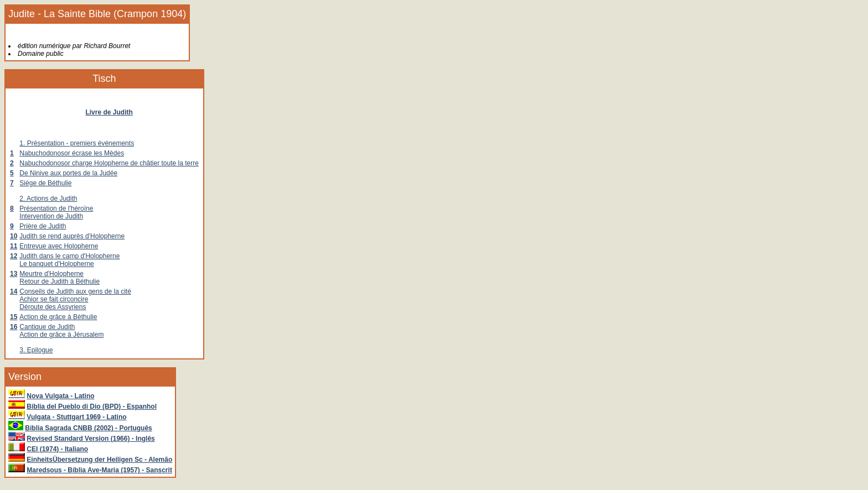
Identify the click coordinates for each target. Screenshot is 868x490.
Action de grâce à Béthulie (58, 317)
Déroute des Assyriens (53, 307)
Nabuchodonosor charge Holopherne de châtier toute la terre (109, 163)
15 (14, 317)
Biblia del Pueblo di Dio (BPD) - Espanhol (92, 406)
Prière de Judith (43, 226)
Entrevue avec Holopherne (59, 246)
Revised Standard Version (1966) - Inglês (91, 439)
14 (14, 291)
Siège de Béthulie (45, 183)
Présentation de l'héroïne (56, 208)
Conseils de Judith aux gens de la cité (75, 291)
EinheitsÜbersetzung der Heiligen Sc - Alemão (99, 460)
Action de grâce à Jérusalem (61, 335)
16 (14, 327)
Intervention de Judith (51, 216)
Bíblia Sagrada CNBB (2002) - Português (88, 428)
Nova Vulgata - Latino (60, 396)
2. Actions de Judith (48, 199)
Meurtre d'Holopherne (51, 274)
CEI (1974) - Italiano (57, 449)
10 (14, 236)
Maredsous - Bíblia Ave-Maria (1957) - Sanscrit (99, 470)
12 (14, 256)
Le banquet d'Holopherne (56, 264)
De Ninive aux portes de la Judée (68, 173)
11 (14, 246)
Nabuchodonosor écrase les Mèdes (72, 153)
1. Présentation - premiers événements (77, 143)
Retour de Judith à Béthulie (60, 282)
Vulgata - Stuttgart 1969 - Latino (76, 417)
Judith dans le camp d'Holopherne (69, 256)
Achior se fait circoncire (54, 299)
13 (14, 274)
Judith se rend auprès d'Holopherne (72, 236)
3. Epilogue (36, 350)
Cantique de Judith (47, 327)
